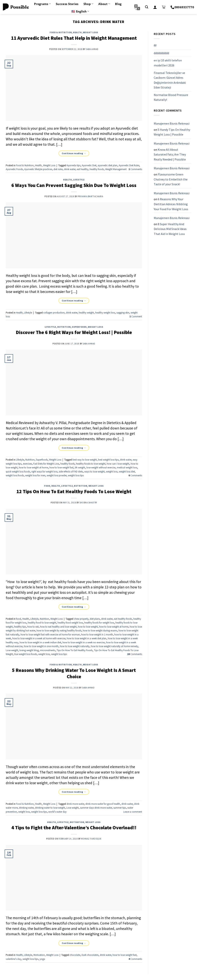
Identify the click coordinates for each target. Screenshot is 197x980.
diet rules (58, 169)
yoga (42, 959)
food (47, 486)
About (104, 4)
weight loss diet (127, 471)
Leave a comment (133, 812)
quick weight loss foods (18, 471)
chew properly (81, 619)
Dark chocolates (90, 955)
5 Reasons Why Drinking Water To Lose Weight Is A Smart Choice (74, 673)
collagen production (54, 313)
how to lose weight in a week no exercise (84, 642)
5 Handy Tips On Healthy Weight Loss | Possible (172, 132)
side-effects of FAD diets (71, 471)
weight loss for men (35, 475)
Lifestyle (79, 180)
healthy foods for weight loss (99, 623)
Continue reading (74, 153)
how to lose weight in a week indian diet (40, 642)
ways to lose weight (94, 471)
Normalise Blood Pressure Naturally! (171, 97)
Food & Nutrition (61, 32)
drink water (70, 169)
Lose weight (12, 650)
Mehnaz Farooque (91, 839)
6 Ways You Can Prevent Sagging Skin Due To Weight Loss (74, 185)
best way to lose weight (85, 460)
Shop (88, 4)
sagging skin (123, 313)
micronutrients (48, 650)
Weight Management (116, 169)
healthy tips (20, 627)
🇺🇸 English (80, 11)
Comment (136, 316)
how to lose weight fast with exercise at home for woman (50, 634)
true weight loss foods (26, 654)
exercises (27, 464)
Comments (135, 169)
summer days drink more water (96, 808)
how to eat (33, 627)
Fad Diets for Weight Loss (46, 464)
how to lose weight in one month (41, 646)
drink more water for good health (103, 804)
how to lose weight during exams (100, 630)
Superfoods (79, 327)
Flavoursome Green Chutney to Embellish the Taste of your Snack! (171, 179)
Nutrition (64, 327)
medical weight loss (127, 467)
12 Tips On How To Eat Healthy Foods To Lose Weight (74, 491)
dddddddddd (161, 53)
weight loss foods (15, 475)
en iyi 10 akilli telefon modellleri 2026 (168, 63)
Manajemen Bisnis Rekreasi (172, 123)
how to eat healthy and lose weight (58, 627)
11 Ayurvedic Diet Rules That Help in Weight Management (74, 38)
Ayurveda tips (73, 165)
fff (155, 45)
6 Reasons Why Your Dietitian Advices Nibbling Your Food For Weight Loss (171, 204)
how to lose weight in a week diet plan (87, 638)
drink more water (75, 804)
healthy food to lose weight (42, 623)
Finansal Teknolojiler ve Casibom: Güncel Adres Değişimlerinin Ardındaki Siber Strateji (170, 80)
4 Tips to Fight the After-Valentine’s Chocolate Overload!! (74, 828)
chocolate (75, 955)
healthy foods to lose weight (91, 464)
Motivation (77, 822)
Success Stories (67, 4)
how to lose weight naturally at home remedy (114, 646)
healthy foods (97, 169)
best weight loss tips (108, 460)
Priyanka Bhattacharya (91, 196)
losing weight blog (29, 650)
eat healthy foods (123, 619)
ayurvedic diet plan (108, 165)
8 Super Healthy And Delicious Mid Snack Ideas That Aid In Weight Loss (170, 229)
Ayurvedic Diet (89, 165)
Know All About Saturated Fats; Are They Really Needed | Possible (170, 154)
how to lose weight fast (61, 467)
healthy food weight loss (70, 623)
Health (77, 32)
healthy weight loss (105, 313)
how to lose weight (88, 627)
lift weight (80, 467)
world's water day (57, 812)
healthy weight (86, 313)
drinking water (26, 808)
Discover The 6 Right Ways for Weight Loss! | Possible (74, 332)
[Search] (147, 7)
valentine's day (13, 959)
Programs (42, 4)
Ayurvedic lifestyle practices (38, 169)
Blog (118, 4)
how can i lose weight (118, 464)
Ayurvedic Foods (14, 169)
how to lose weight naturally (75, 646)
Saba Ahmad (92, 49)
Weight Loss (91, 32)
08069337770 (182, 7)
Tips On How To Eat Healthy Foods (75, 650)
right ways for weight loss (44, 471)
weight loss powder (57, 475)
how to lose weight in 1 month (97, 634)
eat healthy (83, 169)
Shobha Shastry (88, 503)
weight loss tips (76, 475)
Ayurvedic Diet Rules (129, 165)
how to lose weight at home (33, 467)
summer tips (120, 808)
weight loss (112, 471)
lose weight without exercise (101, 467)
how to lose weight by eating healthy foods (59, 630)
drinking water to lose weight (50, 808)
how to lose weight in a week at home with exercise (39, 638)
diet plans (95, 619)
